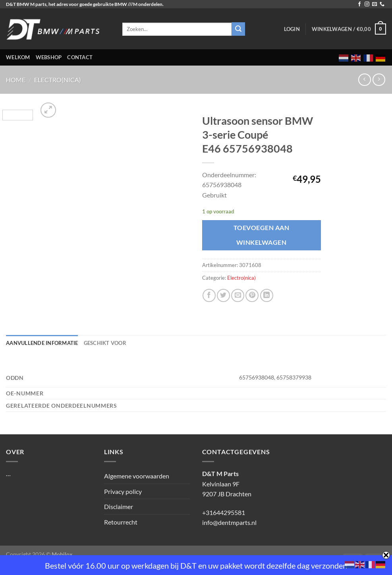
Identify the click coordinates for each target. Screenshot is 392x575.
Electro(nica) (58, 80)
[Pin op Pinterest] (252, 295)
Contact (80, 57)
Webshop (49, 57)
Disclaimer (119, 506)
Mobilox (62, 554)
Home (16, 80)
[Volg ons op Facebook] (359, 4)
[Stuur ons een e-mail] (375, 4)
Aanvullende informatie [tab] (42, 343)
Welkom (18, 57)
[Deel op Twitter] (223, 295)
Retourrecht (121, 522)
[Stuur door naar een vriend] (238, 295)
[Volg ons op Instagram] (367, 4)
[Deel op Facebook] (209, 295)
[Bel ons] (382, 4)
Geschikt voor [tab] (105, 343)
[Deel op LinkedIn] (267, 295)
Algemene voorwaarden (137, 476)
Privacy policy (123, 491)
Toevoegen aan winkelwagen (261, 235)
